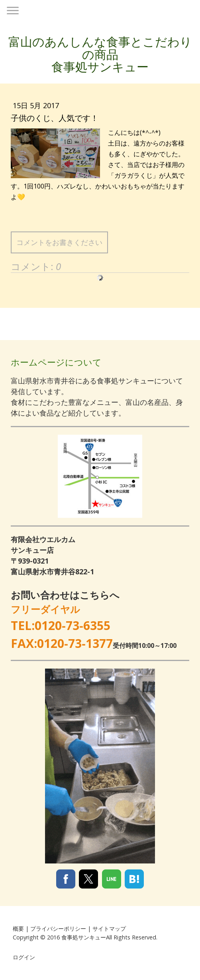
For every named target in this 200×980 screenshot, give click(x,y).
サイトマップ (109, 928)
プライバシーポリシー (58, 928)
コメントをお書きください (59, 242)
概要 (18, 928)
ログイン (24, 957)
